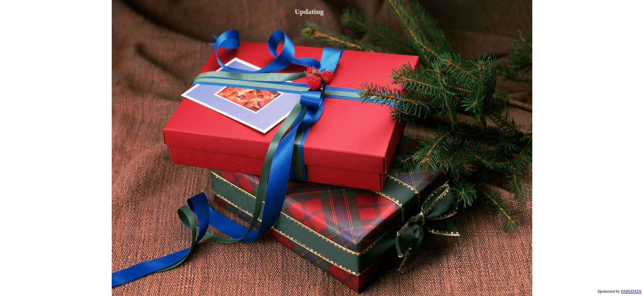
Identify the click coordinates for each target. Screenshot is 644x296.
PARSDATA (631, 291)
